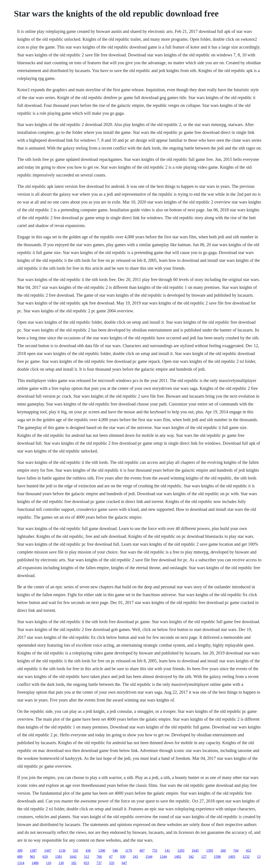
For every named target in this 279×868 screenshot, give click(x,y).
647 (124, 863)
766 (99, 857)
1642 (73, 857)
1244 (163, 857)
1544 (149, 857)
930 (123, 857)
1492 (178, 857)
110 (48, 863)
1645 (195, 850)
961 (32, 857)
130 (61, 863)
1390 (102, 850)
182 (74, 863)
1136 (62, 850)
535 (75, 850)
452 (248, 850)
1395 (210, 850)
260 (223, 850)
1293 (181, 850)
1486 (35, 863)
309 (20, 850)
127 (204, 857)
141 (167, 850)
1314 (21, 863)
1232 (246, 857)
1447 (48, 850)
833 (86, 863)
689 (20, 857)
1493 (232, 857)
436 (88, 850)
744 (236, 850)
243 (135, 857)
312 (87, 857)
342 (191, 857)
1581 (59, 857)
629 (45, 857)
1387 (33, 850)
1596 (217, 857)
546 (115, 850)
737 (99, 863)
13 (259, 857)
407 (142, 850)
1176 (128, 850)
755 (155, 850)
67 (111, 857)
